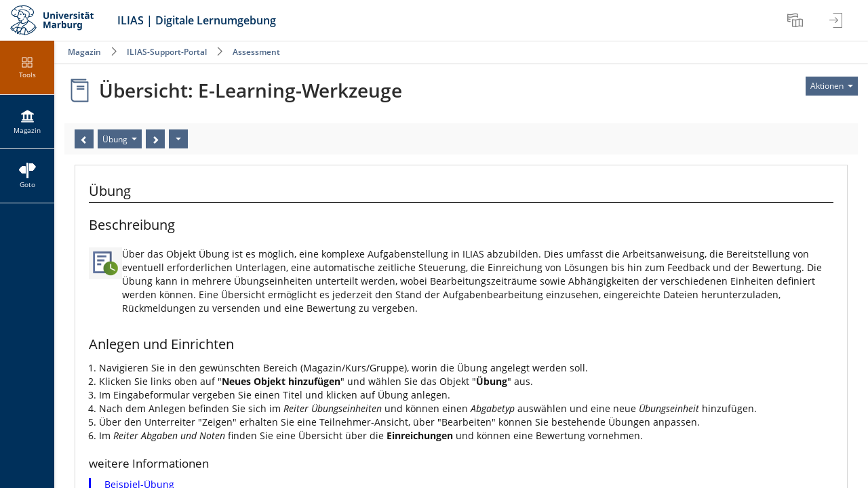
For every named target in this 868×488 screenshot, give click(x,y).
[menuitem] (797, 20)
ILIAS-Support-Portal (167, 52)
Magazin (84, 52)
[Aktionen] (178, 139)
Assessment (256, 52)
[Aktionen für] (832, 86)
